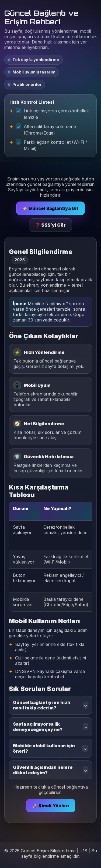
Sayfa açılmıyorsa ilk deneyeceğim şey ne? (50, 727)
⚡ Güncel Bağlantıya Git (50, 208)
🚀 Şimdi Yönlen (51, 806)
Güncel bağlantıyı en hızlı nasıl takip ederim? (50, 705)
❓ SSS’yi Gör (50, 225)
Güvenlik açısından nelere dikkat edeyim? (50, 770)
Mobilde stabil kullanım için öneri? (50, 748)
